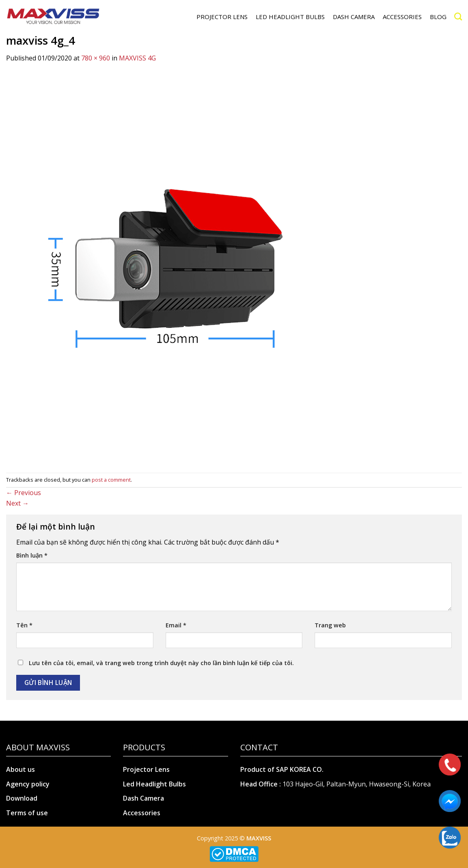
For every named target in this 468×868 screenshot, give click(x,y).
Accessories (142, 813)
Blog (438, 17)
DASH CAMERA (354, 17)
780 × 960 (96, 58)
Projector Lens (146, 769)
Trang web (330, 625)
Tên (24, 625)
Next (17, 503)
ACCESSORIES (402, 17)
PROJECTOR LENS (222, 17)
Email (176, 625)
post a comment (111, 480)
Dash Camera (143, 798)
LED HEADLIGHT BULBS (290, 17)
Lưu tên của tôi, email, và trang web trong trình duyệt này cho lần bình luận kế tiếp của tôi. (161, 663)
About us (20, 769)
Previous (24, 493)
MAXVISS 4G (137, 58)
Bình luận (32, 555)
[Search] (458, 16)
